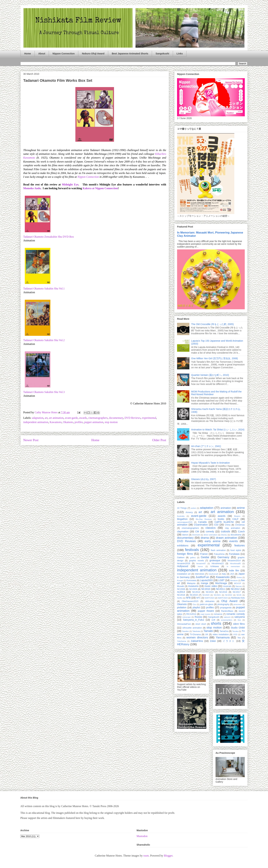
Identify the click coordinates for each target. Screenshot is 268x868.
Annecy (189, 512)
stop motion (111, 422)
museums (193, 586)
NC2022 (229, 595)
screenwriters (227, 620)
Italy (224, 574)
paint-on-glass (207, 604)
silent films (239, 624)
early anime (213, 541)
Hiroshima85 (235, 563)
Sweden (185, 631)
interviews (199, 574)
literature (234, 580)
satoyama (240, 617)
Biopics (237, 516)
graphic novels (196, 561)
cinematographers (98, 418)
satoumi (227, 617)
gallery (193, 558)
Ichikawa (215, 566)
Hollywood (183, 566)
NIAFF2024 (223, 598)
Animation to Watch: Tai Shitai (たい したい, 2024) (218, 430)
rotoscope (186, 617)
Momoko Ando (32, 188)
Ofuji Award (229, 601)
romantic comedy (236, 614)
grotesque (215, 560)
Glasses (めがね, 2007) (204, 479)
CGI (216, 525)
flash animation (218, 550)
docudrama (236, 535)
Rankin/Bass (227, 611)
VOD (235, 634)
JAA (232, 574)
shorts (216, 623)
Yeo (239, 638)
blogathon (182, 519)
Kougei (180, 580)
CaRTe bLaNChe (224, 522)
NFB (188, 598)
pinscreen (238, 604)
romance (218, 614)
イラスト (229, 641)
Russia (198, 617)
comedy (210, 532)
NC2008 (181, 589)
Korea (239, 577)
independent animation (36, 422)
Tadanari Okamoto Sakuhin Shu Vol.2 (44, 340)
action (194, 508)
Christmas (240, 525)
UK (207, 634)
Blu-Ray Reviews (204, 519)
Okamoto (68, 422)
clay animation (233, 528)
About (42, 54)
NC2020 (206, 595)
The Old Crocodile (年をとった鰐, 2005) (213, 324)
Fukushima (219, 554)
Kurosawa (191, 580)
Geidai (205, 557)
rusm (146, 856)
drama (205, 538)
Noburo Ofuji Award (93, 54)
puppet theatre (206, 611)
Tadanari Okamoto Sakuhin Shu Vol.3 (44, 392)
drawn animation (226, 538)
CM (197, 532)
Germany (223, 557)
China (228, 525)
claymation (183, 532)
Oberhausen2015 (190, 601)
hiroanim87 (201, 563)
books (221, 519)
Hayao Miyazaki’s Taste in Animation (211, 463)
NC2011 (220, 589)
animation (226, 508)
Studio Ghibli (238, 628)
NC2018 (181, 595)
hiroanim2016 (184, 563)
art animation (56, 418)
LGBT (221, 580)
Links (180, 54)
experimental (149, 418)
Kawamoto (56, 422)
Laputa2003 (206, 580)
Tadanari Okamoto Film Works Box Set (58, 80)
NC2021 (217, 595)
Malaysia (191, 583)
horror (200, 566)
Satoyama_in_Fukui (193, 620)
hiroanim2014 (234, 561)
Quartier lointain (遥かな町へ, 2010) (210, 375)
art (46, 418)
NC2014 (196, 592)
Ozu (194, 604)
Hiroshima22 (218, 563)
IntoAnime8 (213, 574)
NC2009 (193, 589)
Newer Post (31, 440)
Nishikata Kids (238, 598)
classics (210, 528)
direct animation (211, 535)
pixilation (182, 607)
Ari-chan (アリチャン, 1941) (206, 446)
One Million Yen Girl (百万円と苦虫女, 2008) (215, 358)
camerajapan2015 (185, 522)
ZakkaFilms (197, 641)
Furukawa (234, 554)
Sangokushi (162, 54)
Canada (202, 522)
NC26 (239, 595)
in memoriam (233, 566)
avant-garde (71, 418)
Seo (239, 620)
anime (241, 508)
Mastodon (142, 836)
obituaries (210, 601)
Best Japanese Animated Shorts (130, 54)
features (240, 545)
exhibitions (183, 546)
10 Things (182, 508)
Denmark (196, 535)
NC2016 (223, 592)
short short (201, 624)
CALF (236, 519)
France (204, 554)
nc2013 (181, 592)
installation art (184, 574)
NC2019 (194, 595)
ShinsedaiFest (184, 624)
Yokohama (182, 641)
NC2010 (206, 589)
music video (211, 586)
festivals (192, 550)
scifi (213, 620)
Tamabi (208, 631)
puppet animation (94, 422)
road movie (205, 614)
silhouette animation (192, 628)
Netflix (180, 598)
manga (205, 583)
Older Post (159, 440)
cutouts (225, 531)
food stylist (236, 550)
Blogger (168, 856)
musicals (227, 586)
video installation (221, 634)
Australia (181, 516)
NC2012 (235, 589)
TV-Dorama (195, 634)
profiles (79, 422)
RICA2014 (191, 614)
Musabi (181, 586)
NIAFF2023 (209, 598)
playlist (196, 607)
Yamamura (223, 637)
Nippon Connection (63, 54)
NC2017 (237, 592)
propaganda (226, 608)
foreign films (185, 554)
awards (83, 418)
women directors (197, 637)
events (234, 541)
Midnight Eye (70, 184)
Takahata (196, 631)
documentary (116, 418)
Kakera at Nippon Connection (100, 188)
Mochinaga (221, 583)
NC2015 (210, 592)
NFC (198, 598)
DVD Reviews (133, 418)
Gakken (181, 558)
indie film (234, 571)
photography (223, 604)
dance (185, 535)
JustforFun (202, 577)
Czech (241, 532)
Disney (224, 535)
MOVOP (238, 583)
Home (28, 54)
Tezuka (235, 631)
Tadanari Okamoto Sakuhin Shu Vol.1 (44, 289)
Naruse (239, 586)
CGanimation (201, 525)
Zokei (213, 641)
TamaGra (224, 631)
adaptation (38, 418)
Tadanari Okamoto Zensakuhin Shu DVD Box (49, 237)
